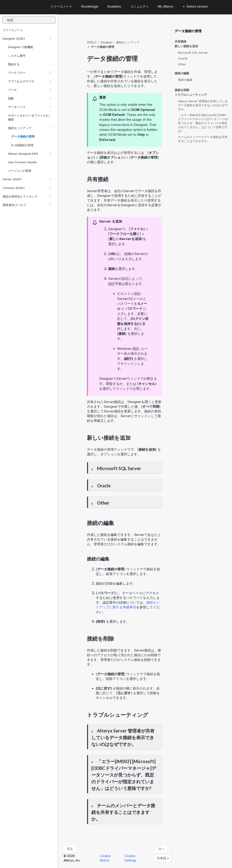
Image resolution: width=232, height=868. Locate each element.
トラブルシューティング (191, 95)
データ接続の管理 (23, 136)
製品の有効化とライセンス (27, 196)
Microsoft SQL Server (193, 53)
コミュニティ (140, 6)
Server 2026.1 (27, 179)
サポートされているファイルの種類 (29, 117)
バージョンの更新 (20, 171)
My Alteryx (166, 6)
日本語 (163, 858)
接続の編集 (182, 73)
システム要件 (17, 56)
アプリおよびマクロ (29, 81)
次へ (161, 849)
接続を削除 (182, 90)
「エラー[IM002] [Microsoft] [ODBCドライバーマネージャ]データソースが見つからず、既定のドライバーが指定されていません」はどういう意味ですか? (203, 123)
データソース (29, 107)
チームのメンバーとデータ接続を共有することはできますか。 (203, 139)
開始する (29, 64)
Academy (114, 6)
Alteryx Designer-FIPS (29, 154)
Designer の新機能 (21, 47)
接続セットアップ (29, 128)
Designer (106, 42)
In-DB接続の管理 (22, 145)
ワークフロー (29, 73)
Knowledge (90, 6)
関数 (29, 98)
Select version (195, 6)
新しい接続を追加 (186, 46)
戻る (70, 849)
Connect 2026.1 (27, 188)
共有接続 (180, 41)
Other (182, 64)
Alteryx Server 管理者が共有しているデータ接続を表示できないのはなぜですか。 (203, 105)
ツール (29, 90)
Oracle (183, 58)
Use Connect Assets (22, 162)
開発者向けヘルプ (27, 205)
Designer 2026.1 (27, 38)
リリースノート (13, 30)
